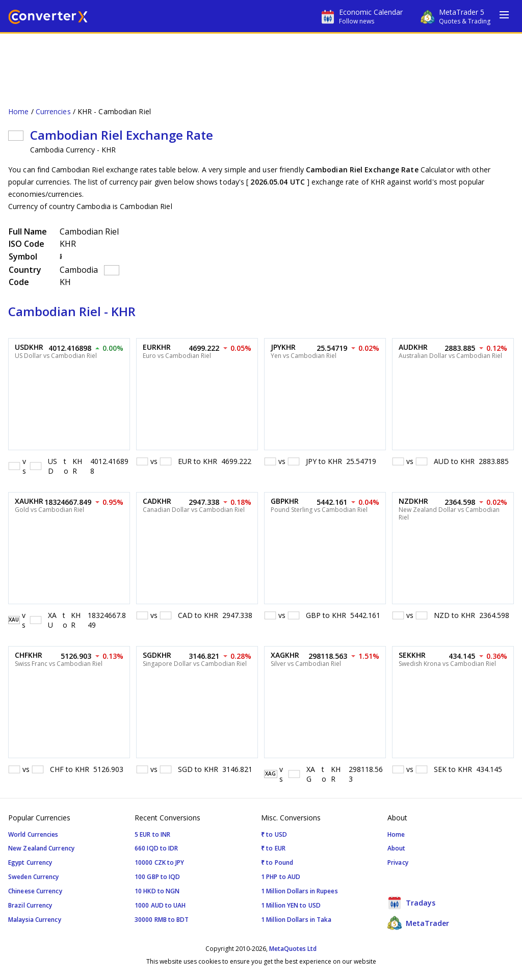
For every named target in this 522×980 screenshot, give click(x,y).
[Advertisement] (261, 64)
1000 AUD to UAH (160, 905)
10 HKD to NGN (157, 891)
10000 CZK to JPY (160, 862)
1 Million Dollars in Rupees (299, 891)
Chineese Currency (35, 891)
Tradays (411, 902)
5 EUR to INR (152, 834)
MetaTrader (418, 923)
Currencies (53, 111)
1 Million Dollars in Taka (296, 920)
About (397, 848)
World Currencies (33, 834)
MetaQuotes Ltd (293, 949)
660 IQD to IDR (156, 848)
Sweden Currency (34, 877)
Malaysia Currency (35, 920)
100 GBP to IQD (157, 877)
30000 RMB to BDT (162, 920)
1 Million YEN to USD (291, 905)
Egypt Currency (30, 862)
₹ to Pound (277, 862)
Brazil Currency (30, 905)
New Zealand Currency (41, 848)
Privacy (398, 862)
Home (18, 111)
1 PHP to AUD (281, 877)
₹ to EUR (273, 848)
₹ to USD (274, 834)
